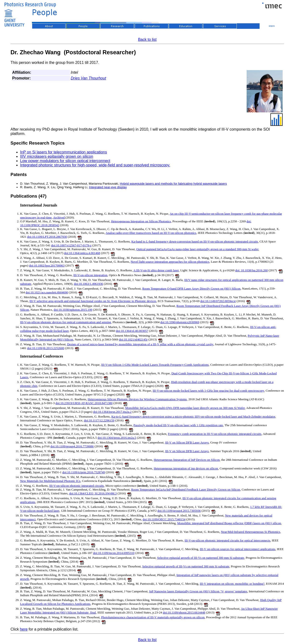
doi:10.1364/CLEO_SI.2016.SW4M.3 (93, 493)
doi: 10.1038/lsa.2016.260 (251, 270)
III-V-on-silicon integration (90, 275)
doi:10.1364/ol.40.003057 (132, 331)
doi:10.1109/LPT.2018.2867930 (47, 237)
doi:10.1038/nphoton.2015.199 (73, 310)
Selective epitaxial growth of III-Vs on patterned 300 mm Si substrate (201, 558)
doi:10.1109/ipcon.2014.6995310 (114, 553)
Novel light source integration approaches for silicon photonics (170, 262)
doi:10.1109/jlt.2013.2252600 (46, 348)
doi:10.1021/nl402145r (133, 339)
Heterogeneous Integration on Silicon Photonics (141, 221)
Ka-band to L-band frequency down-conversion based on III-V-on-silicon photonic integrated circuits (195, 241)
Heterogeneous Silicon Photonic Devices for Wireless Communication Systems (137, 399)
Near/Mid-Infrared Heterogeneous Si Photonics (251, 532)
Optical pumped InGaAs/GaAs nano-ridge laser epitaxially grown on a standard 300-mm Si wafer (198, 249)
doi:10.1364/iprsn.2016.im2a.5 (117, 438)
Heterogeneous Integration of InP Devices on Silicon (187, 460)
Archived (59, 217)
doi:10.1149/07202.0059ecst (218, 301)
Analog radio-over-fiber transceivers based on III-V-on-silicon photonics (151, 233)
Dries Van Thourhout (88, 78)
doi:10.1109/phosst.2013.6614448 (184, 612)
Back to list (147, 39)
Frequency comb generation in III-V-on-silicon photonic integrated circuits (215, 434)
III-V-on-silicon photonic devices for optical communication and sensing (66, 322)
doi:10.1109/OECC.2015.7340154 (164, 519)
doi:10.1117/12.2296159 (99, 420)
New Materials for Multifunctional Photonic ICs (50, 481)
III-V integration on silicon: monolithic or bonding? (232, 584)
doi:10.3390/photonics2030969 (180, 322)
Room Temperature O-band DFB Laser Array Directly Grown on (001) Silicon (191, 289)
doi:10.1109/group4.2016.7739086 (72, 446)
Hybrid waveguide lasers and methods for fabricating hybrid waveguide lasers (173, 184)
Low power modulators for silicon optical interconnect (65, 161)
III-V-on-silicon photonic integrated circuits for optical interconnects (227, 540)
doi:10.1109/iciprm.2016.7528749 (84, 472)
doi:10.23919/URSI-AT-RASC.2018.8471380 (84, 403)
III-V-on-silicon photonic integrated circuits (76, 486)
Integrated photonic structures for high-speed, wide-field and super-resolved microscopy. (95, 165)
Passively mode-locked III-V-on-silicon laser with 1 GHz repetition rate (178, 425)
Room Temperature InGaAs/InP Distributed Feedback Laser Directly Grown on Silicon (186, 489)
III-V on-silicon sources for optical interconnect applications (238, 549)
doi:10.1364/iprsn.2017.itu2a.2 (112, 412)
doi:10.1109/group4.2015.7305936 (179, 511)
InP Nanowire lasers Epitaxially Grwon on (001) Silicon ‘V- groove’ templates (198, 591)
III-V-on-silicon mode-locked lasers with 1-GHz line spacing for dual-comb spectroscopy (208, 391)
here (24, 629)
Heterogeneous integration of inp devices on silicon (186, 468)
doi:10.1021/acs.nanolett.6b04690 (47, 292)
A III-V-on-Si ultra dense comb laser (156, 270)
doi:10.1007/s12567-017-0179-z (71, 245)
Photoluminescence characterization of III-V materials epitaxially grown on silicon (153, 617)
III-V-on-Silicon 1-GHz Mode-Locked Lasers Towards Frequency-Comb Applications (155, 365)
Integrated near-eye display (108, 187)
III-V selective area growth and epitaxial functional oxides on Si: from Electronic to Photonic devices (93, 301)
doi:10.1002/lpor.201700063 (47, 265)
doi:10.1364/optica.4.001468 (82, 253)
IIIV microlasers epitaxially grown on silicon (57, 156)
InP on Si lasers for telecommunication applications (64, 152)
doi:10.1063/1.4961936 (88, 284)
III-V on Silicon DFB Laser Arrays (187, 442)
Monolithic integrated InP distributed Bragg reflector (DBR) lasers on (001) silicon (229, 523)
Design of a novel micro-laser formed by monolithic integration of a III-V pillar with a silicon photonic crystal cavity (140, 344)
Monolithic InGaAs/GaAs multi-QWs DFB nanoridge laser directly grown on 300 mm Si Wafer (185, 408)
